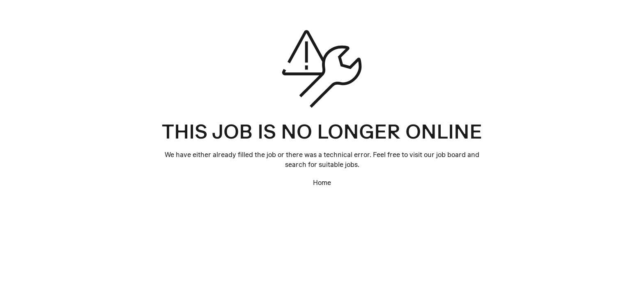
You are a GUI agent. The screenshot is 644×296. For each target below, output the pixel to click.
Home (322, 183)
